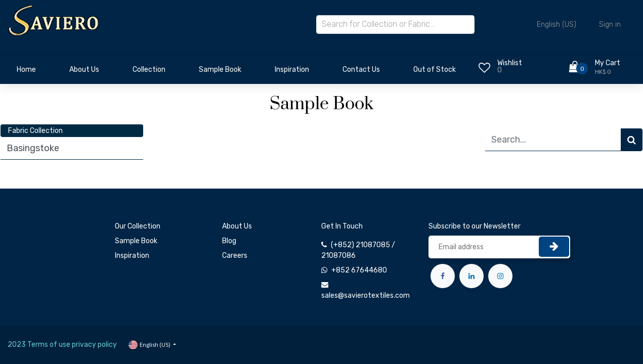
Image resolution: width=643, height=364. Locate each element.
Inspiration (132, 256)
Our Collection (138, 226)
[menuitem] (26, 72)
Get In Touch (342, 226)
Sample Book (136, 241)
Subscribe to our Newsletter (475, 226)
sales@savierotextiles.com (366, 295)
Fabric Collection (35, 131)
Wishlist (510, 63)
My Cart (608, 63)
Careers (235, 256)
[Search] (632, 140)
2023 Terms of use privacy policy (62, 345)
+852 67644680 (359, 270)
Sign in (610, 25)
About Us (237, 226)
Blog (229, 241)
